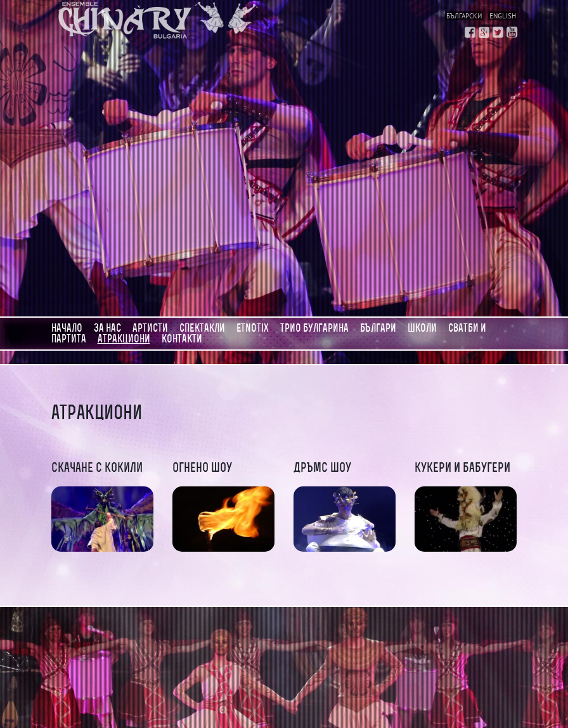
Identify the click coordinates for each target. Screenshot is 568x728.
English (503, 16)
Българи (378, 328)
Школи (422, 328)
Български (464, 16)
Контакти (182, 339)
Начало (67, 328)
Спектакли (202, 328)
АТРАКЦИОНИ (124, 339)
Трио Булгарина (314, 328)
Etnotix (253, 328)
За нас (107, 328)
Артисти (150, 328)
